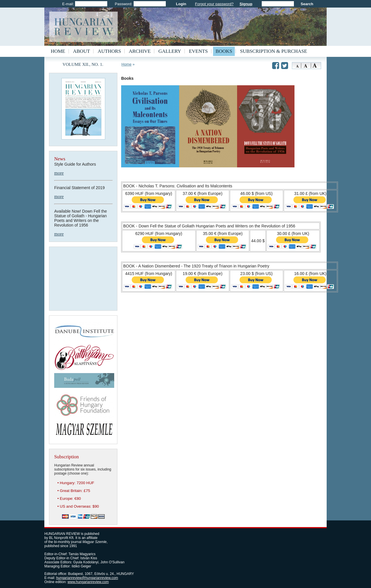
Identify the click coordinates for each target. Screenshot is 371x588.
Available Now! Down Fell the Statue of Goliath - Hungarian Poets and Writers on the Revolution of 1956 (81, 218)
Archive (140, 51)
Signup (246, 4)
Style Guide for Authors (75, 164)
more (59, 173)
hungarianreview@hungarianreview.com (87, 578)
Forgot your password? (214, 4)
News (60, 159)
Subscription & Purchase (273, 51)
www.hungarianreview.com (88, 582)
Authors (109, 51)
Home (58, 51)
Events (198, 51)
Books (224, 51)
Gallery (170, 51)
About (82, 51)
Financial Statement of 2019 (79, 188)
